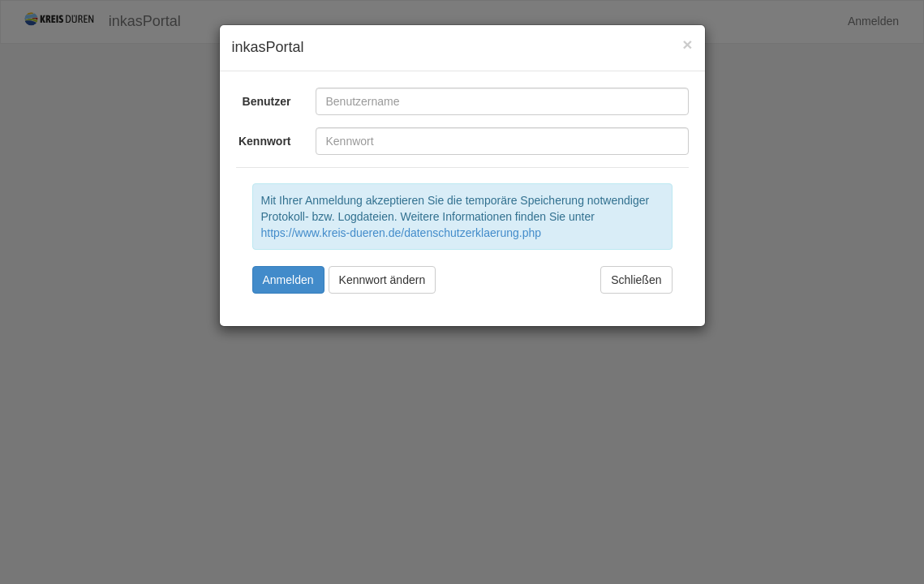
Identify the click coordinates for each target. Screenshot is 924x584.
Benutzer (267, 101)
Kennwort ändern (382, 280)
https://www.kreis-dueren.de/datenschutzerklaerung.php (402, 233)
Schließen (636, 280)
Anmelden (288, 280)
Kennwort (265, 141)
